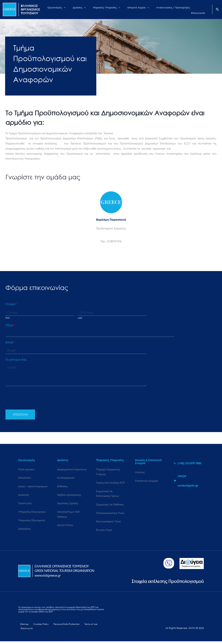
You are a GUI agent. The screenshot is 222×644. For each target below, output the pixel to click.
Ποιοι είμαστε (26, 469)
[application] (74, 9)
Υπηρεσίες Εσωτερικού (32, 513)
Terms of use (88, 626)
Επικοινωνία (26, 631)
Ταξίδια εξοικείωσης (69, 495)
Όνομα (11, 304)
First (7, 318)
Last (80, 318)
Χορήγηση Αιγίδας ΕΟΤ (110, 483)
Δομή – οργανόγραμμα (33, 487)
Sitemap (23, 626)
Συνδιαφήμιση (66, 478)
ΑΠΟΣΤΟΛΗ (20, 414)
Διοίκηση (24, 495)
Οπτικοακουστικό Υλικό (110, 514)
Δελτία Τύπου (65, 527)
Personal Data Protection (64, 626)
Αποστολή (25, 478)
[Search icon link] (218, 10)
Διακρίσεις (25, 530)
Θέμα (10, 325)
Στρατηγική (25, 504)
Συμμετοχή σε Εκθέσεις (110, 506)
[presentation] (33, 404)
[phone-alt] (188, 463)
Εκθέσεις (62, 487)
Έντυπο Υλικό (104, 532)
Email (10, 342)
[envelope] (189, 481)
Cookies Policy (38, 626)
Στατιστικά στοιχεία (146, 481)
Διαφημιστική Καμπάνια (72, 469)
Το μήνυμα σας (16, 359)
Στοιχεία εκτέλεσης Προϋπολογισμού (165, 583)
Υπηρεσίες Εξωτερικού (32, 522)
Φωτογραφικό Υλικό (108, 523)
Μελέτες (140, 472)
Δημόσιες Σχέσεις (68, 504)
